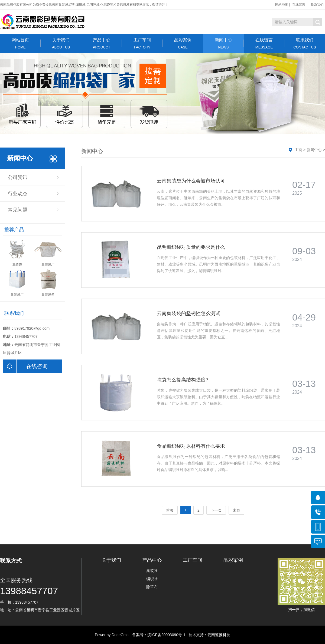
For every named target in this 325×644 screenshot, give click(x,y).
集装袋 (152, 571)
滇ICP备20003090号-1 (166, 635)
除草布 (152, 587)
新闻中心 (223, 43)
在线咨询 (25, 366)
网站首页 (20, 43)
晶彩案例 (183, 43)
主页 (298, 150)
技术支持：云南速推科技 (208, 635)
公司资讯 (18, 177)
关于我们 (61, 43)
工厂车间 (142, 43)
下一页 (216, 510)
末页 (236, 510)
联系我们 (317, 5)
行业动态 (18, 194)
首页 (170, 510)
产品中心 (102, 43)
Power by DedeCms (112, 635)
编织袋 (152, 579)
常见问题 (18, 210)
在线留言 (299, 5)
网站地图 (282, 5)
